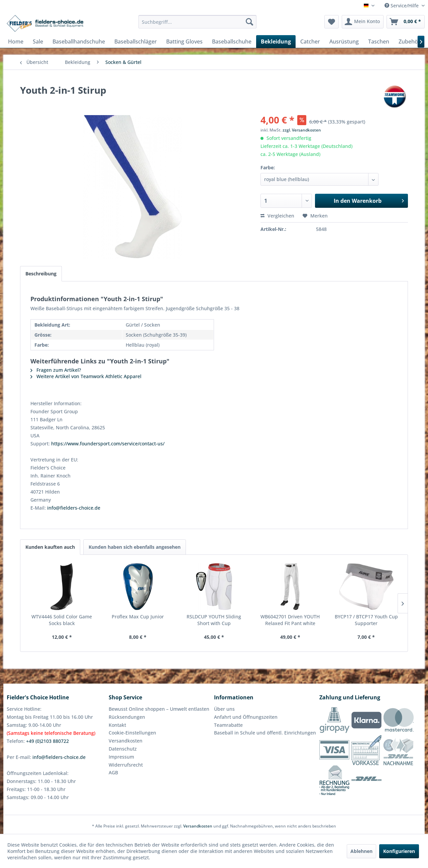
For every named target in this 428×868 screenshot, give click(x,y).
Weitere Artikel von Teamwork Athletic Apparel (86, 376)
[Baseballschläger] (136, 41)
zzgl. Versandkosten (302, 130)
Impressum (121, 757)
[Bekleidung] (276, 41)
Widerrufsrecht (126, 765)
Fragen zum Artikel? (56, 370)
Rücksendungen (127, 717)
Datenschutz (123, 749)
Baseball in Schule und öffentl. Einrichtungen (265, 733)
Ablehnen (361, 851)
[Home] (16, 41)
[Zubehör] (409, 41)
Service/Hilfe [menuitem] (402, 6)
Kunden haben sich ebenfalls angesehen (135, 547)
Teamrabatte (228, 725)
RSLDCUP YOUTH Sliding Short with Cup (214, 620)
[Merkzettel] (332, 22)
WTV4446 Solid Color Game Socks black (62, 620)
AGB (113, 772)
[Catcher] (310, 41)
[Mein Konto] (363, 22)
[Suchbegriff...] (197, 22)
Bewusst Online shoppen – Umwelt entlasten (159, 709)
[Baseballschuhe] (232, 41)
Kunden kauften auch (50, 547)
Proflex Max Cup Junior (138, 617)
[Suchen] (249, 22)
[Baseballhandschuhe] (79, 41)
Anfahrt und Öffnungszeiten (246, 717)
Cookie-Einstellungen (132, 733)
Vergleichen (277, 216)
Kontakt (117, 725)
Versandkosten (126, 741)
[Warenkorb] (406, 22)
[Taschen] (379, 41)
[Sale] (38, 41)
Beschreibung (41, 274)
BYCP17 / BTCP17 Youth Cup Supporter (366, 620)
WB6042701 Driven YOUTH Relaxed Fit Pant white (290, 620)
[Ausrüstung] (344, 41)
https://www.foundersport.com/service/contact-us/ (108, 444)
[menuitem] (197, 22)
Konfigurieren (399, 851)
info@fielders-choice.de (74, 508)
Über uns (224, 709)
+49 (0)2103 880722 (47, 741)
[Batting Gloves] (184, 41)
